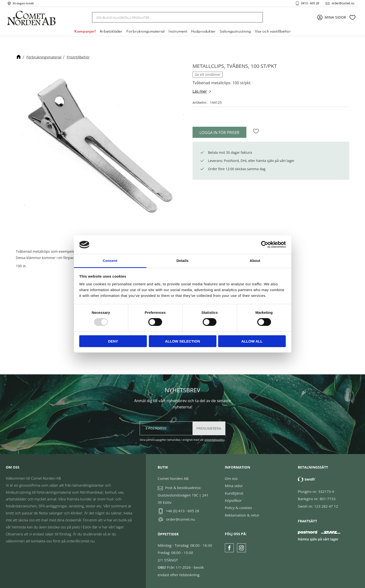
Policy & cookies (239, 508)
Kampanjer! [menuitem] (85, 32)
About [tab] (255, 261)
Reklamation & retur (242, 515)
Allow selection (182, 341)
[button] (352, 18)
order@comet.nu (342, 3)
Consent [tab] (110, 261)
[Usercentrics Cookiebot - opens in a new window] (265, 245)
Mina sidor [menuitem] (335, 17)
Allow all (252, 341)
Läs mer (200, 91)
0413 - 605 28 (310, 3)
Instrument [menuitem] (178, 32)
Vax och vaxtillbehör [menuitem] (273, 32)
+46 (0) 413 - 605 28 (182, 511)
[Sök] (256, 17)
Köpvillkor (233, 500)
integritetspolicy (214, 440)
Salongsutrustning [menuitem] (235, 32)
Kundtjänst (234, 493)
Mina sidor (234, 486)
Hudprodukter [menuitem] (203, 32)
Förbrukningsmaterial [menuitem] (145, 32)
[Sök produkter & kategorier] (172, 17)
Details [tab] (183, 261)
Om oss (231, 478)
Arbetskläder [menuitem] (111, 32)
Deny (113, 341)
